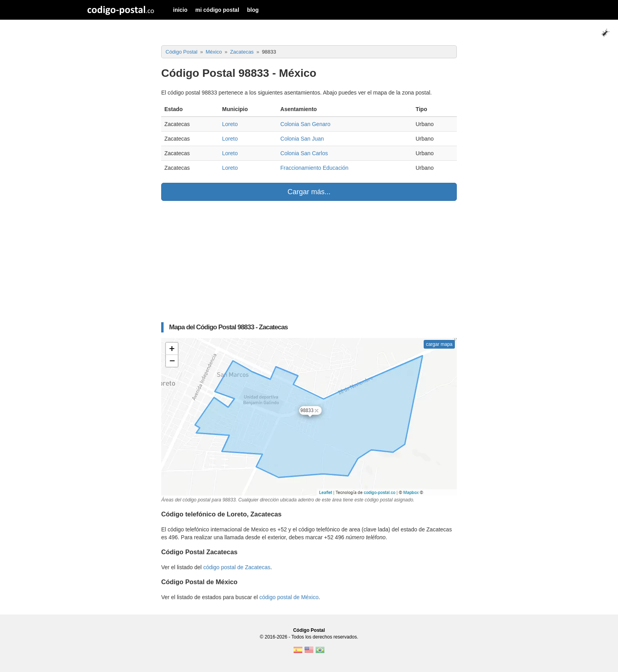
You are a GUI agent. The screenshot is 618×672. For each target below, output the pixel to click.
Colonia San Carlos (304, 153)
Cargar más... (309, 192)
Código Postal (309, 630)
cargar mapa (439, 344)
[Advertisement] (309, 262)
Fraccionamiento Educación (314, 168)
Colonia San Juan (302, 139)
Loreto (230, 124)
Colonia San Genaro (305, 124)
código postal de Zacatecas (237, 567)
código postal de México (289, 597)
